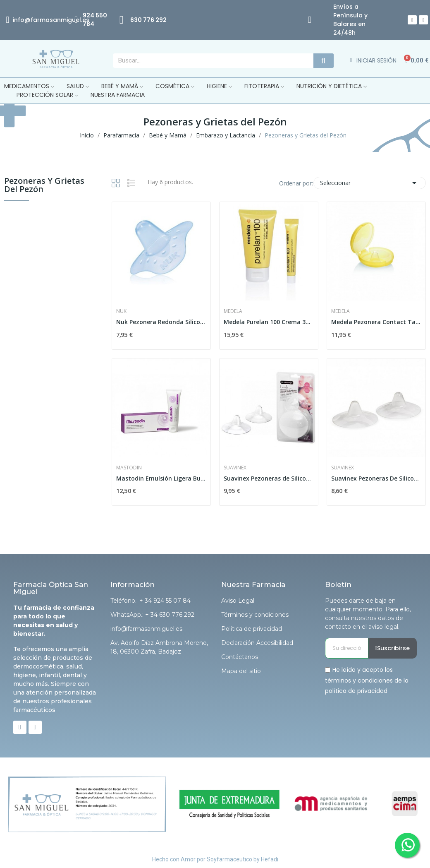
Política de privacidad (252, 629)
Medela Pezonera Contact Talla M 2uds (376, 322)
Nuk (121, 311)
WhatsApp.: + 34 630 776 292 (152, 615)
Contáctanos (240, 657)
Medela (233, 311)
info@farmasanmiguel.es (146, 629)
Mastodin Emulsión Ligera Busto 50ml (161, 478)
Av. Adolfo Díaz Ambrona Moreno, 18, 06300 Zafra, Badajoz (159, 647)
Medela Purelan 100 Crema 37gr (269, 322)
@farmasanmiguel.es (57, 20)
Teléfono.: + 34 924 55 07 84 (150, 601)
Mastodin (129, 468)
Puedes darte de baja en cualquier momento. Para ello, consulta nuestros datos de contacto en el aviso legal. (368, 614)
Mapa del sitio (241, 671)
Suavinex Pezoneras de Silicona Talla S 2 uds (269, 478)
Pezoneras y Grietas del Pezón (44, 186)
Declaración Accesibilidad (257, 643)
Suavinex (235, 468)
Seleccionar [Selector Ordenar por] (370, 183)
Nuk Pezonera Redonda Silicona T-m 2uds (161, 322)
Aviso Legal (238, 601)
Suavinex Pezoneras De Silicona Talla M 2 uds (376, 478)
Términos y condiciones (255, 615)
